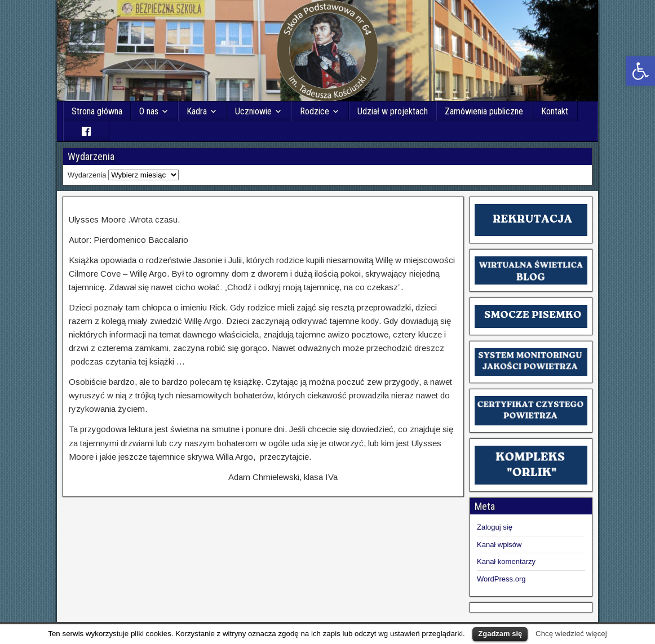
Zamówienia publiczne (484, 111)
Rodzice (315, 111)
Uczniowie (253, 111)
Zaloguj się (495, 527)
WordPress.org (501, 579)
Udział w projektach (393, 111)
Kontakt (555, 111)
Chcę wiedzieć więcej (571, 634)
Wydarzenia (87, 175)
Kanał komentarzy (506, 561)
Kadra (197, 111)
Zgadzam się (500, 634)
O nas (149, 111)
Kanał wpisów (499, 545)
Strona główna (97, 111)
